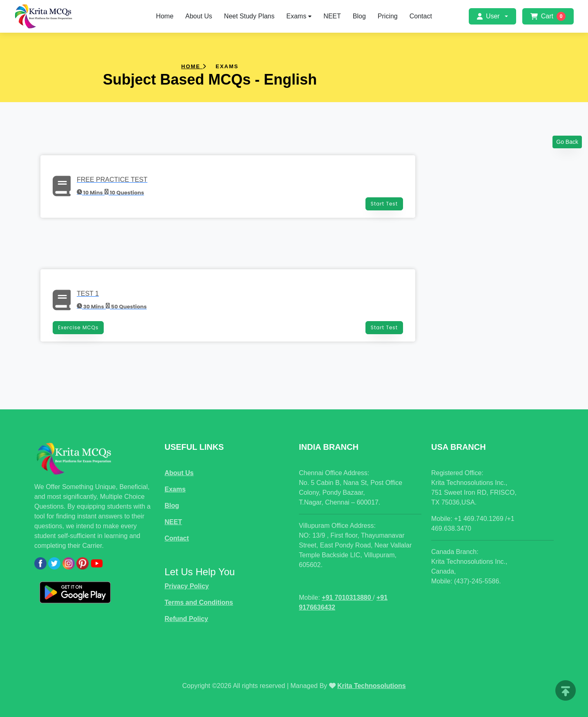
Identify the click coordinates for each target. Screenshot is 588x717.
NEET (332, 16)
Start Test (384, 204)
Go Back (567, 142)
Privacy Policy (187, 586)
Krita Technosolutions (372, 686)
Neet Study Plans (249, 16)
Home (165, 16)
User (488, 16)
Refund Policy (186, 619)
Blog (359, 16)
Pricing (388, 16)
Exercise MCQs (78, 327)
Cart (548, 16)
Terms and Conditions (199, 602)
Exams (299, 16)
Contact (421, 16)
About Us (199, 16)
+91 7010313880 (347, 597)
